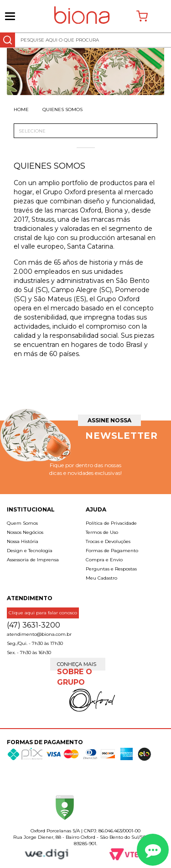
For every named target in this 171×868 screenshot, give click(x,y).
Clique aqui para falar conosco (43, 613)
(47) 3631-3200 (34, 625)
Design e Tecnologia (30, 551)
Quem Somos (22, 523)
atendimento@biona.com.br (39, 634)
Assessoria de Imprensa (33, 560)
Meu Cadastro (101, 578)
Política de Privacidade (111, 523)
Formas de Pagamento (112, 551)
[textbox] (85, 40)
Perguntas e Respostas (111, 569)
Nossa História (23, 541)
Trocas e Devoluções (108, 541)
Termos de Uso (102, 532)
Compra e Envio (104, 560)
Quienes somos (62, 109)
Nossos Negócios (25, 532)
